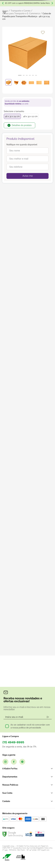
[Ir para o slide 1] (20, 75)
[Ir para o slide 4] (30, 75)
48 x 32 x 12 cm (30, 116)
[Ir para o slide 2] (24, 75)
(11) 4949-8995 (13, 742)
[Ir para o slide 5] (33, 75)
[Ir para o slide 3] (27, 75)
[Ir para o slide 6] (36, 75)
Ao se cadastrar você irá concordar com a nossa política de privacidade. (30, 726)
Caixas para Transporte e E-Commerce (21, 13)
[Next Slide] (52, 3)
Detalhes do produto (22, 125)
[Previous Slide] (3, 3)
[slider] (27, 53)
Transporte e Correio (21, 11)
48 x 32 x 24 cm (12, 116)
